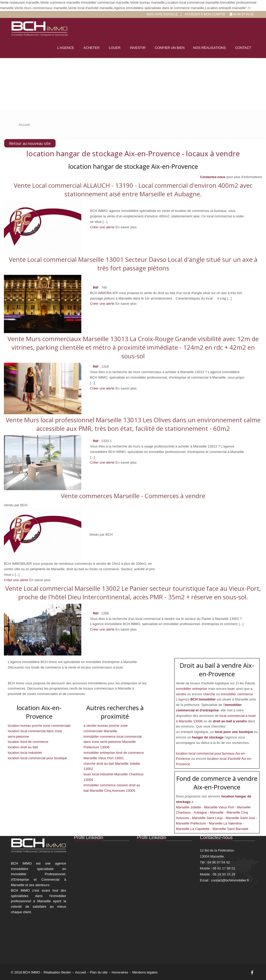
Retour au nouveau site (30, 143)
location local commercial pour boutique (37, 758)
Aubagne (201, 812)
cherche (210, 694)
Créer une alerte (102, 227)
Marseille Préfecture (191, 823)
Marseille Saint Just (241, 818)
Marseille (217, 812)
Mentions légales (145, 972)
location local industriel (25, 753)
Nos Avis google (162, 14)
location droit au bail (23, 747)
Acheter (91, 48)
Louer (115, 48)
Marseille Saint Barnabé (230, 829)
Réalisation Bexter (57, 972)
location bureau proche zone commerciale (39, 726)
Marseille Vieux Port (220, 807)
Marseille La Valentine (226, 823)
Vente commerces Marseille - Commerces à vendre (133, 496)
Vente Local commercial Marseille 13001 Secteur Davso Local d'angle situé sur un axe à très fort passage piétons (133, 264)
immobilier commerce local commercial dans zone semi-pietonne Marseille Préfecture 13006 (113, 742)
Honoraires (120, 972)
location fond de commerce (28, 742)
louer (232, 689)
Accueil (81, 972)
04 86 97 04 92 (243, 14)
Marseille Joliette (189, 807)
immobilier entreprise (192, 689)
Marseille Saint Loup (208, 818)
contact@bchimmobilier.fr (230, 880)
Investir (138, 48)
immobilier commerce (237, 694)
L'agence (66, 48)
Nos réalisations (210, 48)
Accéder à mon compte (205, 14)
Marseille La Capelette (193, 829)
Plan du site (99, 972)
